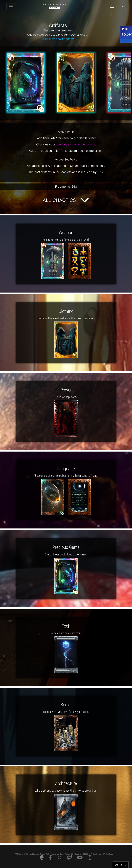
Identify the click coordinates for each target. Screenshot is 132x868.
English (118, 865)
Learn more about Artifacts (58, 39)
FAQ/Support (20, 854)
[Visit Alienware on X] (59, 858)
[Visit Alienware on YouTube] (80, 858)
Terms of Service (33, 854)
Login (121, 7)
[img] (102, 7)
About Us (55, 854)
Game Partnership (67, 854)
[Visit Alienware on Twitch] (70, 858)
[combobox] (121, 865)
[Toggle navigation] (11, 7)
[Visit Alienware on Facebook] (50, 858)
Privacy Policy (45, 854)
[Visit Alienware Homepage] (42, 858)
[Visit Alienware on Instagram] (90, 858)
